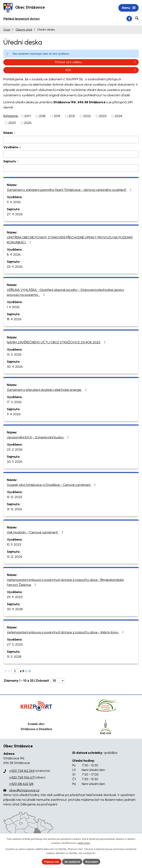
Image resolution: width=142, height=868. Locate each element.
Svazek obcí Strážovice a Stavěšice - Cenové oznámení (52, 485)
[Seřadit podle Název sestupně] (15, 134)
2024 (119, 116)
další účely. (84, 843)
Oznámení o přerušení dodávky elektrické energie (47, 390)
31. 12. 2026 (15, 509)
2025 (12, 123)
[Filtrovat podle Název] (71, 140)
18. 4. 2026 (14, 319)
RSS (101, 70)
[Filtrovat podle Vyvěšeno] (71, 155)
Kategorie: (11, 116)
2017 (28, 116)
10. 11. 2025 (14, 545)
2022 (87, 116)
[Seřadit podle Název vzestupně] (15, 132)
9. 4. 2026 (14, 202)
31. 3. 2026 (14, 355)
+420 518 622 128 (21, 784)
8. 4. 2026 (14, 255)
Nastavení (93, 861)
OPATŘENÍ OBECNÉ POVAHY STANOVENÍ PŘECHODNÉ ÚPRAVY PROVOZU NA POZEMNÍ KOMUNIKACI (70, 240)
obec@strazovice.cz (24, 791)
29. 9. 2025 (15, 597)
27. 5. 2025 (15, 645)
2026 (28, 123)
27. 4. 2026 (15, 215)
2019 (57, 116)
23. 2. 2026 (15, 450)
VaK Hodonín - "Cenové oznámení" (36, 533)
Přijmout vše (51, 861)
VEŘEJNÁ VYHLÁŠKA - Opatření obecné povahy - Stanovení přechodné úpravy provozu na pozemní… (65, 293)
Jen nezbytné (73, 861)
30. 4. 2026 (15, 367)
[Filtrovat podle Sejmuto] (71, 168)
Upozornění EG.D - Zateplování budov (39, 438)
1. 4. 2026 (13, 307)
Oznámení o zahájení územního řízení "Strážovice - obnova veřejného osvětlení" (70, 190)
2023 (103, 116)
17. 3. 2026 (14, 402)
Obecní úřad (24, 30)
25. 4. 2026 (15, 267)
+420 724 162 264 (22, 771)
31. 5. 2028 (14, 657)
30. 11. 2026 (15, 462)
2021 (72, 116)
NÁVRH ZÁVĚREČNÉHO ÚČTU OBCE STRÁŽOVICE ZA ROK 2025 (57, 343)
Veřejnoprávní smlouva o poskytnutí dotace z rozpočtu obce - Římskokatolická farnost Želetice (65, 583)
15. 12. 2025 (15, 497)
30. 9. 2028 (15, 609)
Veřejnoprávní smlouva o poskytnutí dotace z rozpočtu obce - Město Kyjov (66, 633)
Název (8, 133)
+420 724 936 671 (22, 778)
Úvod (7, 30)
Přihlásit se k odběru (96, 63)
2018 (42, 116)
